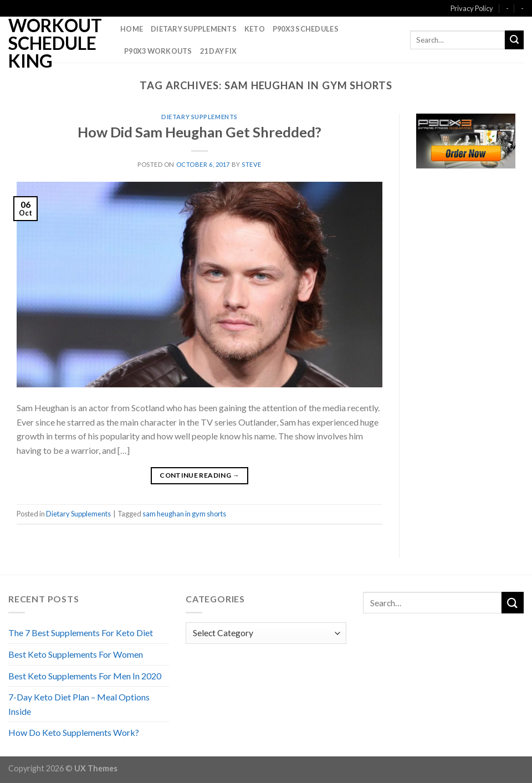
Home (132, 29)
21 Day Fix (219, 51)
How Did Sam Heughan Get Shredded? (199, 132)
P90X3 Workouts (158, 51)
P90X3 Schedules (306, 29)
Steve (252, 164)
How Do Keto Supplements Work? (74, 732)
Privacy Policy (472, 8)
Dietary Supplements (194, 29)
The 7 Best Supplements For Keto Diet (81, 633)
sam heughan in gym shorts (184, 514)
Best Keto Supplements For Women (76, 654)
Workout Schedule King (55, 43)
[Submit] (514, 40)
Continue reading (199, 475)
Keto (255, 29)
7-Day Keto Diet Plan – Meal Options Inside (79, 704)
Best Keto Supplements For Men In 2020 (85, 676)
